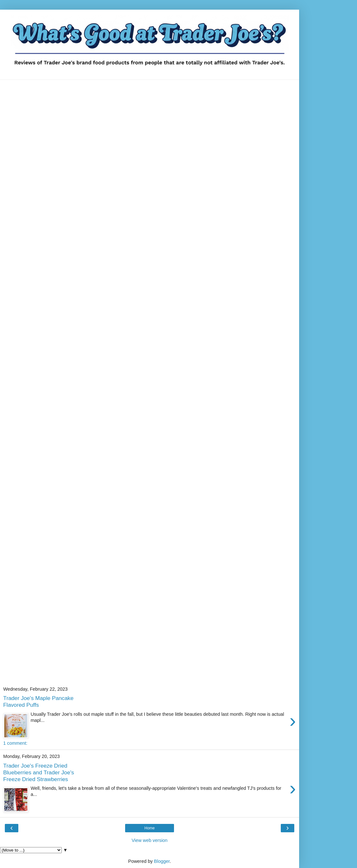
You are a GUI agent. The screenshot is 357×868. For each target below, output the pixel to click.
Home (150, 828)
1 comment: (15, 743)
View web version (150, 840)
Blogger (162, 861)
